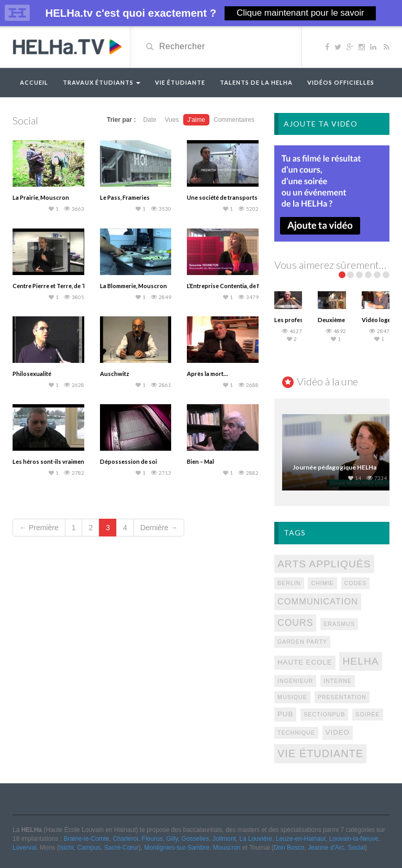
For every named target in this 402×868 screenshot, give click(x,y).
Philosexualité (32, 374)
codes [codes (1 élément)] (356, 583)
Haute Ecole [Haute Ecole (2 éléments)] (305, 662)
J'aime (196, 120)
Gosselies (196, 839)
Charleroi (125, 839)
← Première (39, 528)
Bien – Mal (200, 461)
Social (356, 848)
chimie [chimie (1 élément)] (322, 583)
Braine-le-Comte (86, 839)
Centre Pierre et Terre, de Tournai (58, 286)
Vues (172, 120)
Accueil (34, 82)
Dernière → (159, 528)
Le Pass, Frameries (125, 197)
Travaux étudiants (102, 82)
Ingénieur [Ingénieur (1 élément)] (295, 681)
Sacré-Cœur (121, 848)
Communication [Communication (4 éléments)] (318, 601)
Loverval (24, 848)
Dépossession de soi (129, 461)
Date (149, 120)
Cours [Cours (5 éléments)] (295, 623)
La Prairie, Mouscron (41, 197)
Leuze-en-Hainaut (301, 839)
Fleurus (152, 839)
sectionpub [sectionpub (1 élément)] (324, 714)
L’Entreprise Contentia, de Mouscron (236, 286)
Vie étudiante (180, 82)
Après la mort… (207, 374)
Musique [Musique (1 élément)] (292, 697)
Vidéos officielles (341, 82)
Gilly (172, 839)
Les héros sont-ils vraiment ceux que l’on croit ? (77, 461)
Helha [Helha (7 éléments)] (360, 661)
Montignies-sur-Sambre (177, 848)
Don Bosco (289, 848)
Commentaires (234, 120)
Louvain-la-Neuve (354, 839)
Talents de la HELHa (256, 82)
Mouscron (227, 848)
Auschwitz (115, 374)
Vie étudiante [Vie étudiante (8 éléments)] (320, 753)
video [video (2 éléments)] (338, 732)
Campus (89, 848)
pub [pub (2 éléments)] (285, 714)
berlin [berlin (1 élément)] (289, 583)
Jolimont (224, 839)
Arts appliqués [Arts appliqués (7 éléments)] (324, 564)
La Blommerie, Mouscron (133, 286)
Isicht (66, 848)
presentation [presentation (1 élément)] (342, 697)
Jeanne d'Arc (326, 848)
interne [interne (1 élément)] (338, 681)
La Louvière (256, 839)
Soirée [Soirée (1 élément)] (367, 714)
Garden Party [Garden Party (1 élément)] (302, 642)
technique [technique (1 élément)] (296, 733)
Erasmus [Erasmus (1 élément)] (339, 624)
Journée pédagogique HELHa (334, 467)
